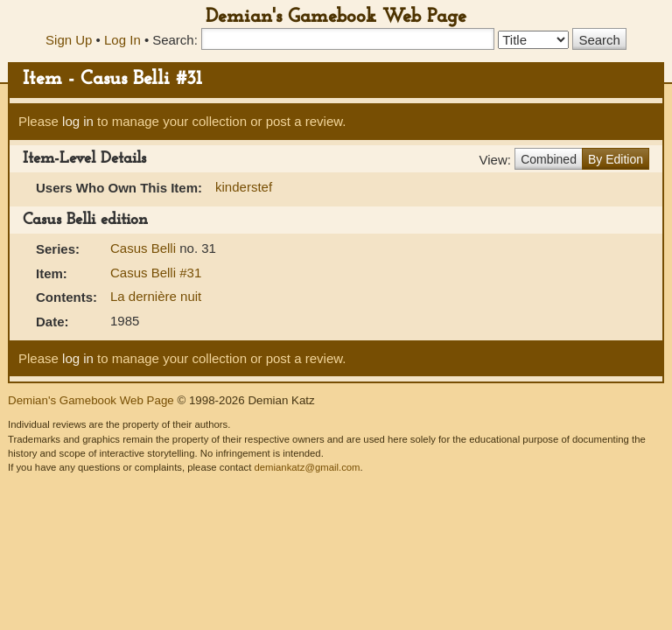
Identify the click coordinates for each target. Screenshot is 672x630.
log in (78, 121)
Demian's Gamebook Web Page (336, 17)
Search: (175, 40)
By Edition (616, 159)
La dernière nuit (156, 296)
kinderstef (244, 187)
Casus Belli (145, 248)
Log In (122, 40)
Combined (549, 159)
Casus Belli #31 (156, 273)
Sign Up (69, 40)
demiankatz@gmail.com (307, 467)
